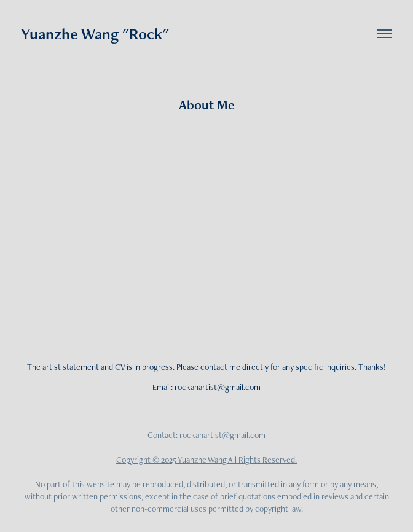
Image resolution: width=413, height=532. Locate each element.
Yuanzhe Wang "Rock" (95, 34)
